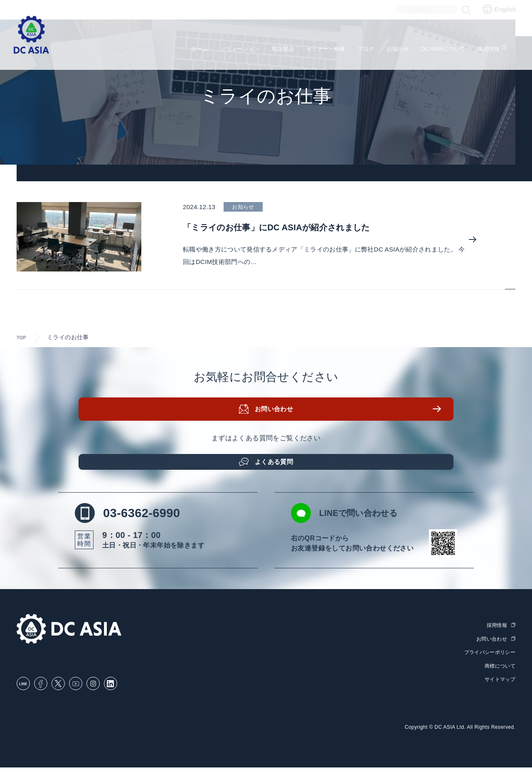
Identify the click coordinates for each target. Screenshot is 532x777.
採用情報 (502, 46)
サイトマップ (499, 689)
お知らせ (396, 46)
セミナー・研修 (313, 46)
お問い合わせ (276, 417)
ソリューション (213, 46)
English (499, 9)
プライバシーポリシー (488, 662)
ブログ (359, 46)
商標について (499, 675)
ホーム (166, 46)
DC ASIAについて (449, 46)
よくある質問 (276, 466)
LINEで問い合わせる (365, 523)
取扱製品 (263, 46)
